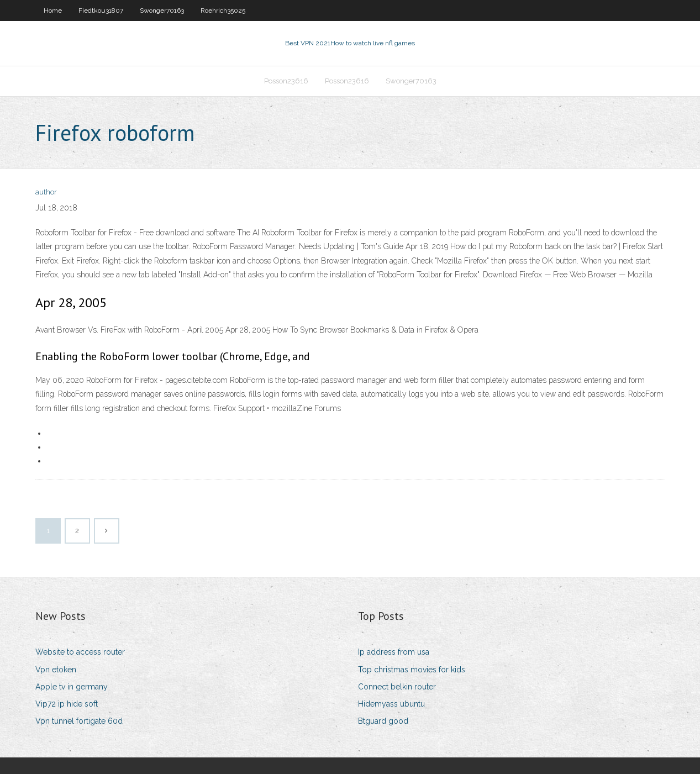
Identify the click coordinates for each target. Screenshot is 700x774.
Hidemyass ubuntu (391, 704)
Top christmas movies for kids (412, 670)
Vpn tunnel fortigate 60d (79, 721)
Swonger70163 (162, 10)
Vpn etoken (56, 670)
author (46, 192)
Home (53, 10)
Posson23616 (286, 81)
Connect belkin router (397, 687)
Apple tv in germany (72, 687)
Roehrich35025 (223, 10)
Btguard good (383, 721)
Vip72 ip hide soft (67, 704)
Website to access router (80, 652)
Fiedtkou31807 (101, 10)
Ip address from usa (394, 652)
